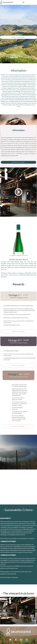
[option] (18, 611)
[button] (1, 611)
